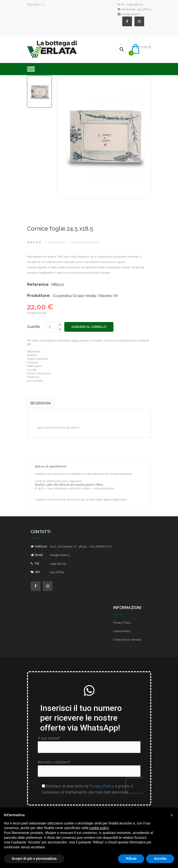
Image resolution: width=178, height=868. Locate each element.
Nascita (32, 355)
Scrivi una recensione (85, 242)
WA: (36, 572)
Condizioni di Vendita (127, 640)
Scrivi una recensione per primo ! (59, 428)
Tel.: (36, 564)
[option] (39, 92)
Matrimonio (34, 366)
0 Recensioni (56, 242)
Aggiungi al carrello (89, 327)
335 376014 (144, 9)
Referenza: (38, 284)
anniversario (35, 381)
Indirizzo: (39, 546)
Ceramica (33, 377)
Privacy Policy (122, 623)
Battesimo (34, 351)
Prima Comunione (39, 373)
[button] (172, 815)
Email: (37, 555)
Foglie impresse (38, 359)
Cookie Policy (122, 631)
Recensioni (41, 403)
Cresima (33, 362)
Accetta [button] (160, 859)
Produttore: (39, 296)
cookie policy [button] (99, 828)
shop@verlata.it (131, 14)
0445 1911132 (135, 4)
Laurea (32, 370)
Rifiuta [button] (131, 859)
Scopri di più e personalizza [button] (34, 859)
